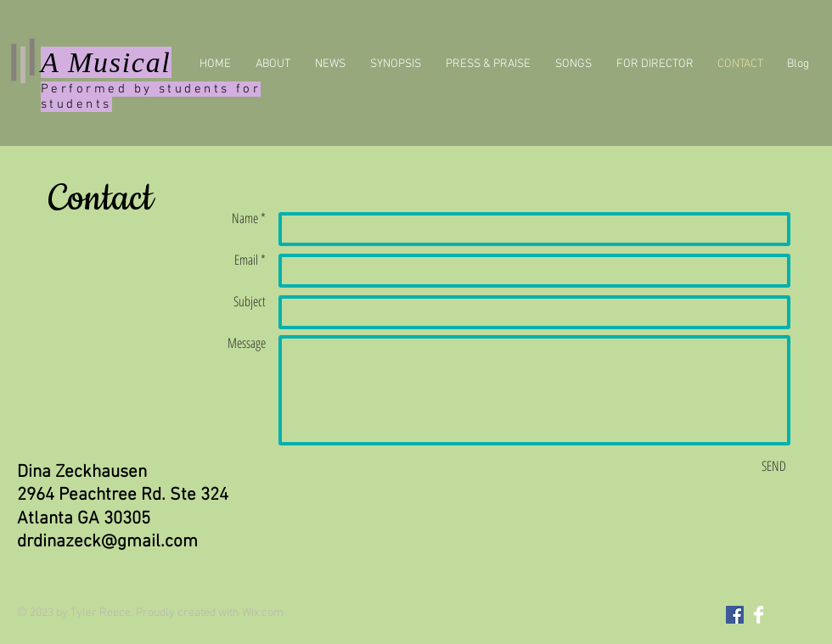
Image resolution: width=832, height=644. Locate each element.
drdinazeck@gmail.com (107, 542)
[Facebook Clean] (759, 615)
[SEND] (774, 466)
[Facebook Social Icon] (735, 615)
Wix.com (263, 613)
